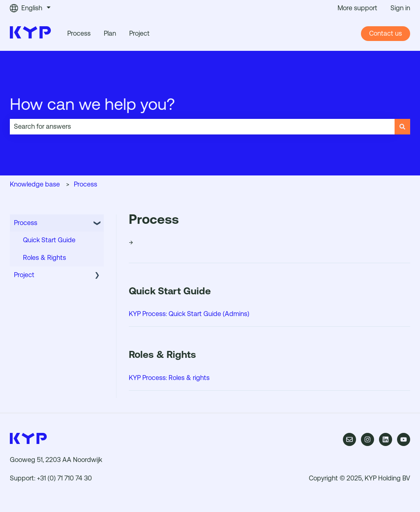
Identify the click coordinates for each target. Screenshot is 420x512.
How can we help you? (92, 104)
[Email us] (349, 439)
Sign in (400, 8)
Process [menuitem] (26, 223)
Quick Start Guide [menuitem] (49, 240)
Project (139, 33)
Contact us (386, 33)
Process (79, 33)
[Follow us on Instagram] (367, 439)
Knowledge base (35, 184)
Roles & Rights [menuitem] (45, 258)
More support (357, 8)
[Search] (402, 127)
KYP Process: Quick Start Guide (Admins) (189, 314)
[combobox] (202, 127)
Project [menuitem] (24, 275)
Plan (110, 33)
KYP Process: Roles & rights (169, 378)
